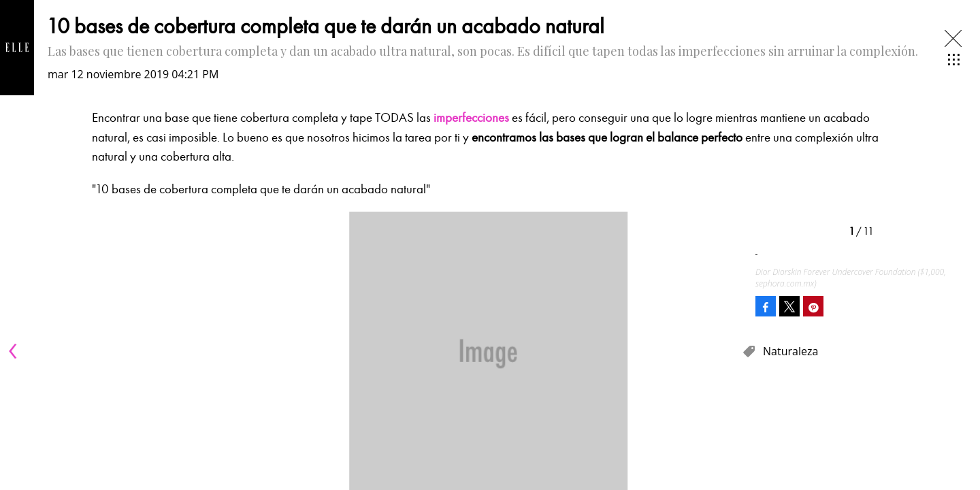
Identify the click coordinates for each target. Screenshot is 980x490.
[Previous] (15, 351)
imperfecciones (471, 118)
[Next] (727, 351)
